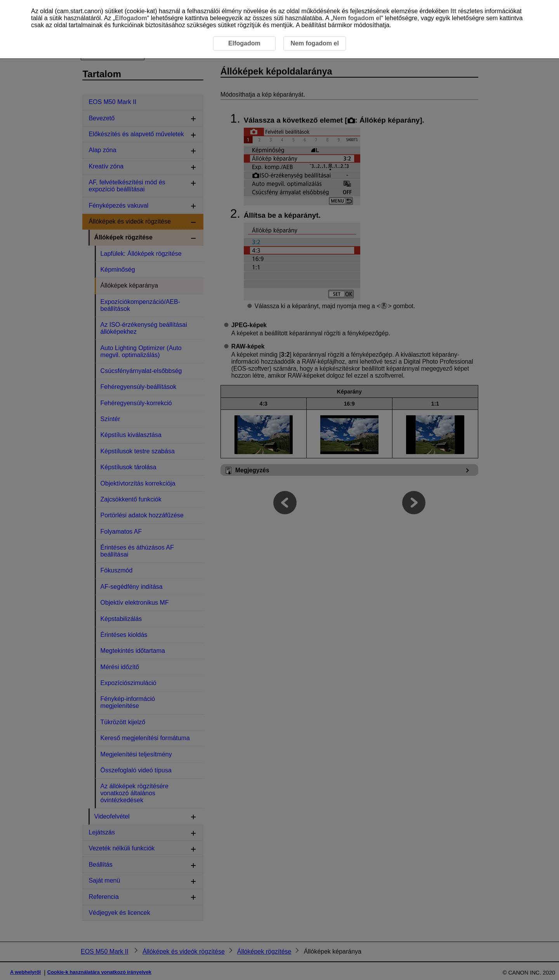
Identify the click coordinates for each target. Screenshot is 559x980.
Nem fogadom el (357, 18)
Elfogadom (131, 18)
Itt (454, 11)
